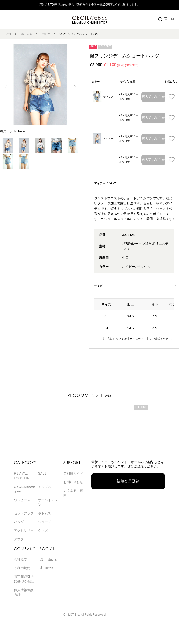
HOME (8, 34)
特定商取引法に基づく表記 (24, 579)
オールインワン (48, 502)
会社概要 (21, 559)
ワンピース (22, 500)
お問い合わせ (73, 482)
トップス (45, 487)
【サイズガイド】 (138, 339)
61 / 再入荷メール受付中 (129, 97)
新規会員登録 (128, 481)
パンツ (46, 34)
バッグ (19, 522)
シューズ (45, 522)
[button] (75, 87)
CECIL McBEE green (25, 489)
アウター (21, 539)
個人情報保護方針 (24, 592)
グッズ (43, 530)
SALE (42, 473)
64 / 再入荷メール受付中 (129, 118)
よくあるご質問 (73, 493)
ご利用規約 (22, 568)
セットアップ (24, 513)
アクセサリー (24, 530)
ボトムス (27, 34)
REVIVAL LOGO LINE (23, 476)
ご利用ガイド (73, 473)
